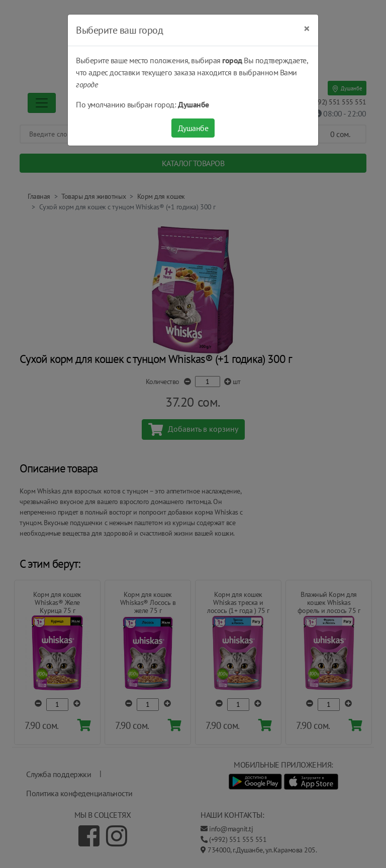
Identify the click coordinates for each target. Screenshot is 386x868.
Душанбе (193, 128)
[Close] (307, 29)
